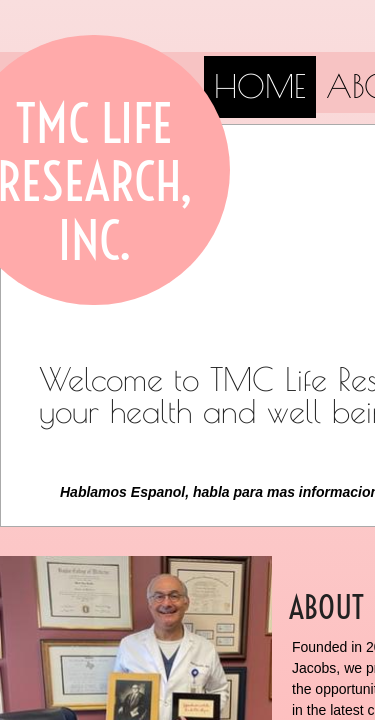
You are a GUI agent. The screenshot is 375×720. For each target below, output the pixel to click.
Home (260, 86)
